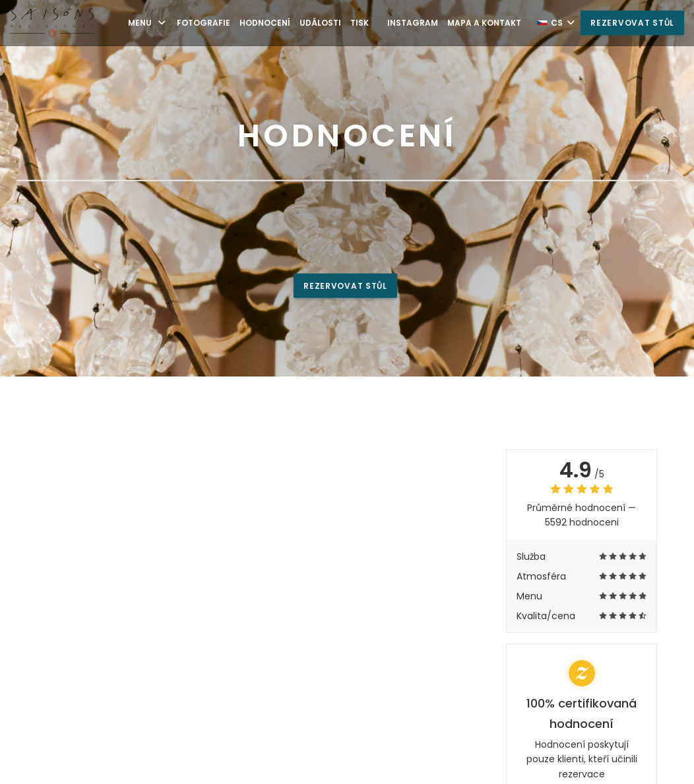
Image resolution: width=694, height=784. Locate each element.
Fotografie (204, 23)
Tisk (360, 23)
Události (320, 23)
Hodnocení (265, 23)
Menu (148, 23)
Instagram (413, 23)
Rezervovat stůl (632, 23)
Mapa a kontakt (484, 23)
